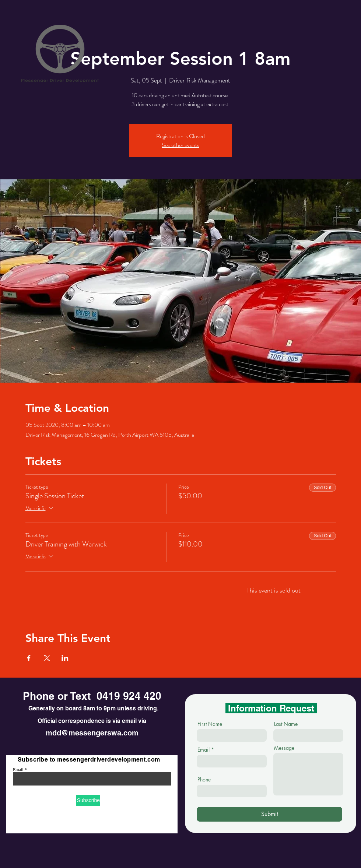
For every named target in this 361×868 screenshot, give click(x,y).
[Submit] (269, 814)
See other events (180, 145)
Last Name (286, 724)
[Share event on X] (47, 658)
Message (284, 748)
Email (18, 770)
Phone (204, 780)
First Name (210, 724)
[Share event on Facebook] (29, 658)
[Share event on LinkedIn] (65, 658)
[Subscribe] (88, 800)
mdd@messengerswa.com (92, 733)
